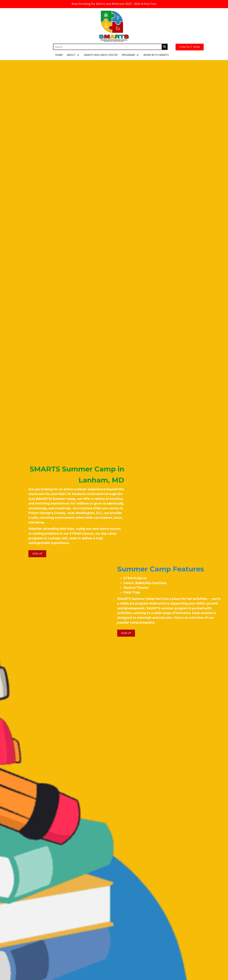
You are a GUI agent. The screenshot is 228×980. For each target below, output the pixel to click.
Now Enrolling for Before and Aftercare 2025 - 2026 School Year (114, 4)
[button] (78, 55)
